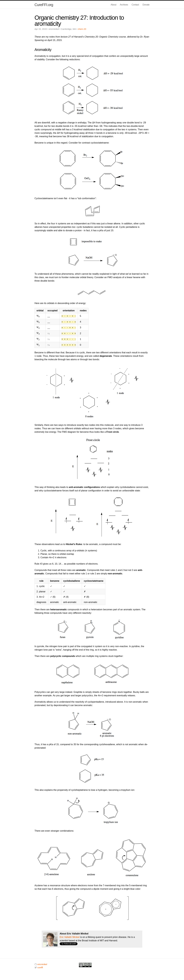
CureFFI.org (44, 5)
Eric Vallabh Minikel (70, 937)
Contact (135, 5)
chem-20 (82, 29)
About (113, 5)
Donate (146, 5)
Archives (124, 5)
